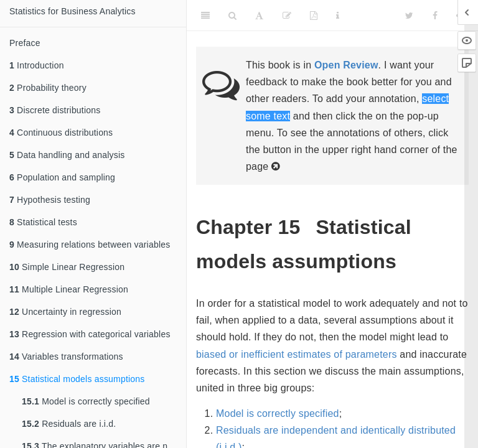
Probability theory (48, 88)
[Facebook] (435, 16)
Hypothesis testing (50, 200)
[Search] (232, 16)
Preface (25, 43)
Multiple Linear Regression (69, 289)
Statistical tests (43, 222)
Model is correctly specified (86, 401)
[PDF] (314, 16)
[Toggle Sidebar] (205, 16)
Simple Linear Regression (67, 267)
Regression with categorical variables (90, 334)
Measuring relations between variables (90, 245)
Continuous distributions (61, 133)
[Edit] (287, 16)
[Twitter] (409, 16)
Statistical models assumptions (77, 379)
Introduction (37, 65)
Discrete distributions (55, 110)
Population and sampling (62, 177)
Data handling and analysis (67, 155)
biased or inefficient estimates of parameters (297, 354)
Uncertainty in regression (65, 312)
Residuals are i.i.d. (69, 424)
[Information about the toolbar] (338, 16)
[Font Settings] (259, 16)
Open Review (346, 65)
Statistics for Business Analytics (73, 11)
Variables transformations (66, 357)
